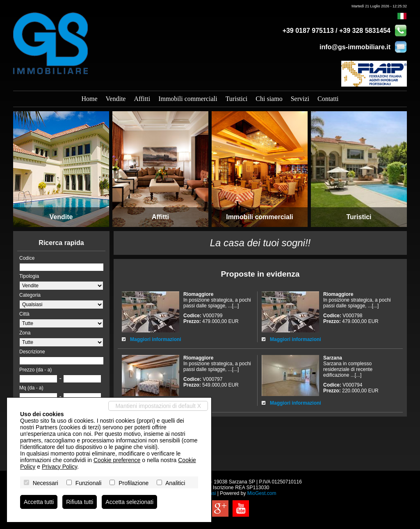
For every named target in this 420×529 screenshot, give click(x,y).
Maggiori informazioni (156, 339)
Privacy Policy (59, 467)
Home (89, 99)
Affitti (142, 99)
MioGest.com (262, 493)
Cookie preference (117, 460)
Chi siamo (269, 99)
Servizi (300, 99)
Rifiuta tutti (80, 502)
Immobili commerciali (188, 99)
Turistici (237, 99)
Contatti (328, 99)
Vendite (116, 99)
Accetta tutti (39, 502)
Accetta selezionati (129, 502)
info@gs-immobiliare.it (355, 47)
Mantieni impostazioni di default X (158, 406)
